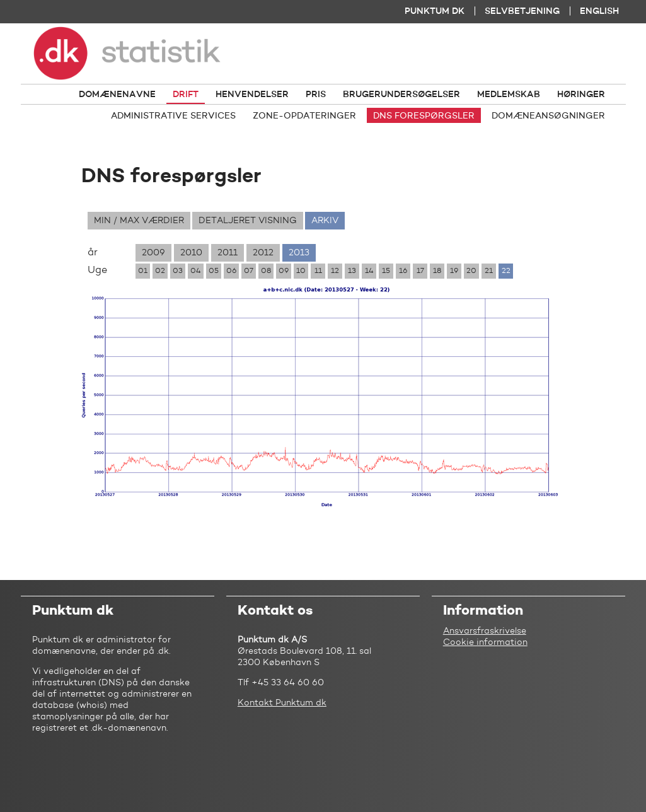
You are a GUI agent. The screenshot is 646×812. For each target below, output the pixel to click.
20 (471, 271)
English (599, 11)
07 (249, 271)
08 (266, 271)
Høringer (581, 95)
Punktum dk (435, 11)
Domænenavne (117, 95)
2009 (153, 253)
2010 (191, 253)
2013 (299, 253)
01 (143, 271)
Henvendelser (252, 95)
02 (160, 271)
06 (231, 271)
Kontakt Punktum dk (282, 703)
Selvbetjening (522, 11)
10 (301, 271)
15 (386, 271)
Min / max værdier (139, 221)
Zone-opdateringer (304, 116)
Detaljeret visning (248, 221)
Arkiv (325, 221)
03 (178, 271)
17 (420, 271)
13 (352, 271)
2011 (228, 253)
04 (196, 271)
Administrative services (173, 116)
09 (284, 271)
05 (214, 271)
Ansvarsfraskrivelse (485, 631)
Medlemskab (509, 95)
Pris (316, 95)
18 (437, 271)
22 (506, 271)
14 (369, 271)
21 (489, 271)
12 (335, 271)
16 (403, 271)
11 (318, 271)
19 (454, 271)
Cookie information (485, 642)
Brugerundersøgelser (401, 95)
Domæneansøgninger (548, 116)
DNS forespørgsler (424, 116)
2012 (263, 253)
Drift (186, 95)
